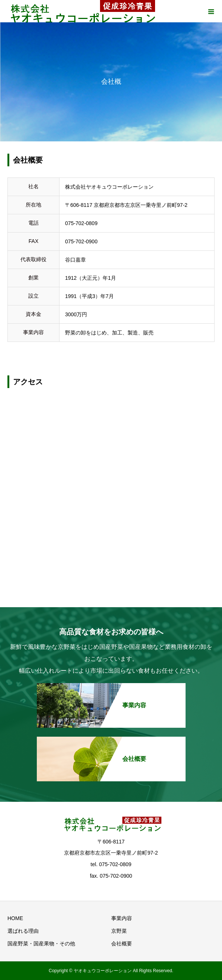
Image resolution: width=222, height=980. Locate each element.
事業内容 (122, 918)
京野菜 (119, 931)
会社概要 (122, 944)
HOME (15, 918)
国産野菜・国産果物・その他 (41, 944)
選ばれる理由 (23, 931)
